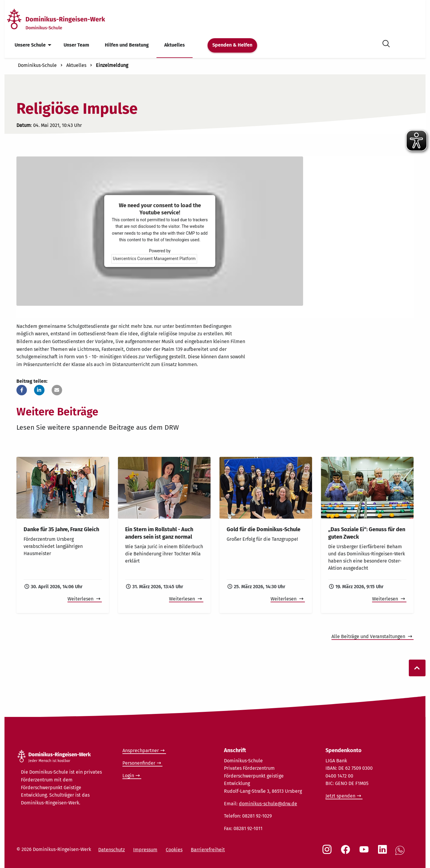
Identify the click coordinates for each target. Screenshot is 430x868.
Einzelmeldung (112, 65)
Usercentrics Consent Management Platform (154, 259)
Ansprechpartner (141, 751)
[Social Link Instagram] (328, 852)
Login (128, 776)
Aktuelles (76, 65)
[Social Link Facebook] (347, 852)
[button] (22, 390)
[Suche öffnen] (386, 43)
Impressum (145, 850)
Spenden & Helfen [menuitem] (232, 45)
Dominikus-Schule (37, 65)
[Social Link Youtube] (365, 852)
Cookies (174, 850)
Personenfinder (139, 763)
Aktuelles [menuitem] (175, 45)
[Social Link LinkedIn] (384, 852)
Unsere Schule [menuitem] (30, 45)
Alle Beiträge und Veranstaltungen (369, 636)
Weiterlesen (81, 599)
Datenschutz (112, 850)
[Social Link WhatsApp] (401, 854)
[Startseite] (67, 19)
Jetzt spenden (340, 796)
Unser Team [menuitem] (76, 45)
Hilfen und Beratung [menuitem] (127, 45)
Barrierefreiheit (208, 850)
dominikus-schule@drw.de (268, 804)
